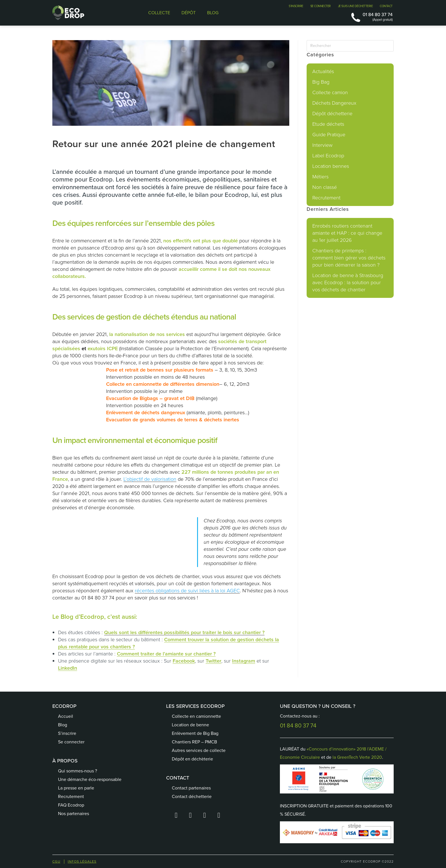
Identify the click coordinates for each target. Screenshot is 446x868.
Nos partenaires (74, 814)
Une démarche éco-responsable (90, 779)
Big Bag (321, 82)
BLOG (213, 13)
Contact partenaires (191, 788)
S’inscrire (67, 733)
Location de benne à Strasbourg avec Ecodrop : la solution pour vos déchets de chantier (348, 283)
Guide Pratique (329, 135)
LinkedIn (68, 668)
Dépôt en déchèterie (192, 759)
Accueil (66, 716)
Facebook (184, 661)
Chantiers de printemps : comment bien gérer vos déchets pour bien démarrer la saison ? (349, 258)
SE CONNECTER (321, 6)
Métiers (320, 177)
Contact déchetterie (192, 796)
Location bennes (331, 166)
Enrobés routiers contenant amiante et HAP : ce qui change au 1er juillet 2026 (347, 233)
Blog (63, 725)
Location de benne (190, 725)
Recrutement (326, 198)
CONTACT (386, 6)
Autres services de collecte (199, 750)
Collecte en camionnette (196, 716)
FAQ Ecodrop (71, 805)
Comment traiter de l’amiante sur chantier (164, 654)
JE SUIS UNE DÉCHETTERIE (355, 6)
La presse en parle (76, 788)
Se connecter (71, 742)
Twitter (213, 661)
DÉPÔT (189, 13)
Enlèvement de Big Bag (195, 733)
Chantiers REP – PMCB (194, 742)
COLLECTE (159, 13)
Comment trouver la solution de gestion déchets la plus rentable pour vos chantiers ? (169, 643)
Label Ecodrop (328, 156)
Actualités (323, 71)
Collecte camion (330, 92)
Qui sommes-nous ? (78, 771)
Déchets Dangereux (334, 103)
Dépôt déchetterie (332, 114)
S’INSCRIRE (296, 6)
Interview (322, 145)
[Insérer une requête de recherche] (350, 46)
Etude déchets (328, 124)
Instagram (244, 661)
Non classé (325, 187)
